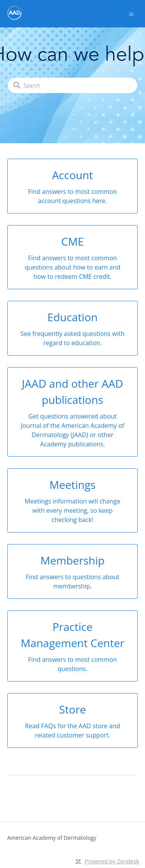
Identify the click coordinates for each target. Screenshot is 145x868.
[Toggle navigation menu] (131, 14)
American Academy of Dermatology (52, 838)
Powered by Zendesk (112, 861)
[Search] (72, 85)
